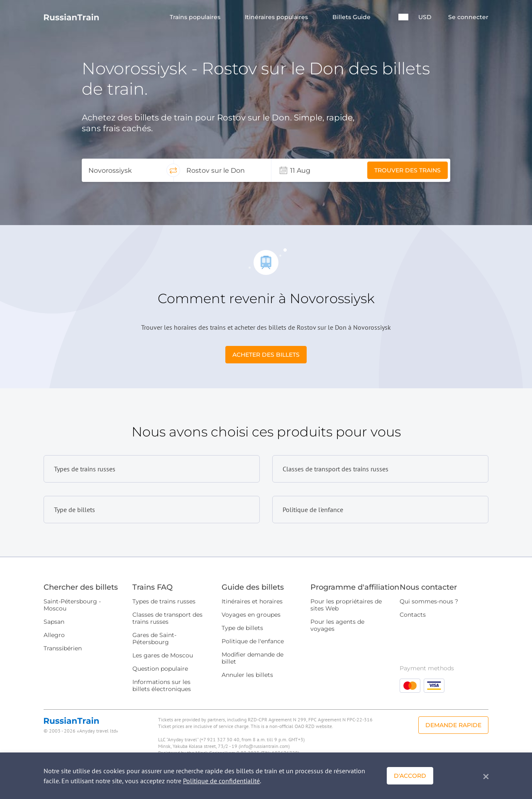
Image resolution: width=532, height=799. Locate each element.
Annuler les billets (247, 675)
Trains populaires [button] (196, 17)
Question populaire (160, 669)
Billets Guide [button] (352, 17)
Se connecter (468, 17)
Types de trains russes (164, 601)
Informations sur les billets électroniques (162, 685)
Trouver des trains (408, 170)
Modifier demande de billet (253, 658)
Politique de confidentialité (221, 781)
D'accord (410, 776)
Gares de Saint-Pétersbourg (154, 638)
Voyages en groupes (251, 615)
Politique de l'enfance (253, 641)
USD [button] (425, 17)
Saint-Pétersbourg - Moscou (72, 605)
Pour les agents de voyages (337, 625)
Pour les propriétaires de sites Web (346, 605)
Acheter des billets (266, 355)
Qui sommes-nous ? (429, 601)
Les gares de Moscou (163, 655)
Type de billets (242, 628)
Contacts (413, 615)
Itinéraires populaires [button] (277, 17)
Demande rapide (453, 725)
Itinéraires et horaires (252, 601)
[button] (403, 17)
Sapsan (54, 622)
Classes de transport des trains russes (167, 618)
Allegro (54, 635)
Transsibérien (63, 648)
